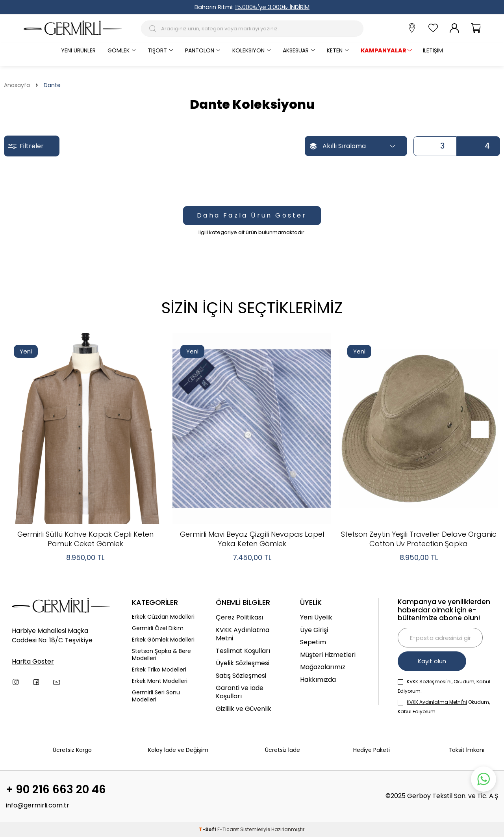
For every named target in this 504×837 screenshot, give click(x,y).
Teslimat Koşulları (243, 651)
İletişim (433, 50)
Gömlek (119, 50)
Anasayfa (17, 85)
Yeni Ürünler (78, 50)
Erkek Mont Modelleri (160, 681)
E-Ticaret (228, 829)
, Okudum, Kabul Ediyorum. (444, 686)
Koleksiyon (248, 50)
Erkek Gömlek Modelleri (163, 640)
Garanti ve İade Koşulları (240, 692)
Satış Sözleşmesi (241, 676)
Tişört (157, 50)
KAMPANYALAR (384, 50)
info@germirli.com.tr (38, 805)
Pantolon (200, 50)
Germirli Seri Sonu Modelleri (156, 696)
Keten (335, 50)
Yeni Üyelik (316, 617)
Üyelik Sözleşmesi (243, 663)
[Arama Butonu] (154, 29)
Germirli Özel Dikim (158, 628)
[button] (479, 430)
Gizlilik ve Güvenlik (244, 709)
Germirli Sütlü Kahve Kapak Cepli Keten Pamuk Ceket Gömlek (85, 539)
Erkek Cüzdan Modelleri (163, 617)
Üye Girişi (314, 630)
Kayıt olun (432, 661)
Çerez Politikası (239, 617)
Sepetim (313, 642)
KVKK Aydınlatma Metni (243, 634)
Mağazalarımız (323, 667)
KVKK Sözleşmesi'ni (429, 682)
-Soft (208, 829)
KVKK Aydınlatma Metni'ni (437, 702)
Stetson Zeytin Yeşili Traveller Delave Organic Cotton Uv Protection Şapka (419, 539)
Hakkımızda (318, 680)
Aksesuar (296, 50)
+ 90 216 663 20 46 (56, 790)
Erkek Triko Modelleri (159, 670)
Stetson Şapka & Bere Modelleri (161, 655)
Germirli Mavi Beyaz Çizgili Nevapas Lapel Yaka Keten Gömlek (252, 539)
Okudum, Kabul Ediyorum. (444, 707)
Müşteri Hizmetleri (328, 655)
